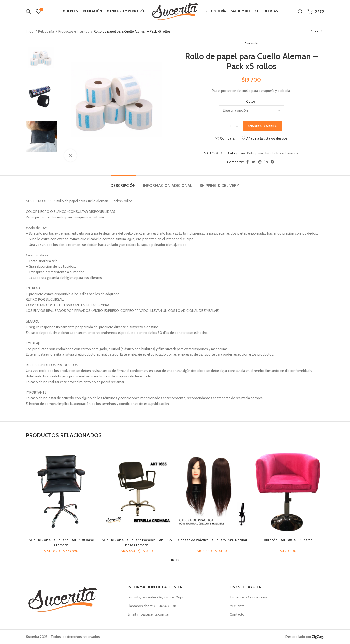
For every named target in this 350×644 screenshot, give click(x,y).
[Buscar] (28, 11)
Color (251, 101)
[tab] (123, 183)
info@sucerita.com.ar (153, 614)
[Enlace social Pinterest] (260, 162)
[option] (41, 58)
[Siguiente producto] (321, 32)
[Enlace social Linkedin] (266, 162)
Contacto (237, 614)
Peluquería (46, 31)
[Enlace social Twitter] (253, 162)
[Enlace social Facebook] (248, 162)
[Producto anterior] (311, 32)
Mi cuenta (237, 606)
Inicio (30, 31)
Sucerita (251, 43)
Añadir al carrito (263, 126)
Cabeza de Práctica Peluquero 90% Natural (213, 540)
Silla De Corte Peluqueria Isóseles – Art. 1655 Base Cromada (137, 542)
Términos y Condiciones (249, 597)
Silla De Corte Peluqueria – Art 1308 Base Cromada (61, 542)
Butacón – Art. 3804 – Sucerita (288, 540)
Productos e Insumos (74, 31)
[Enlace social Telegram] (272, 162)
